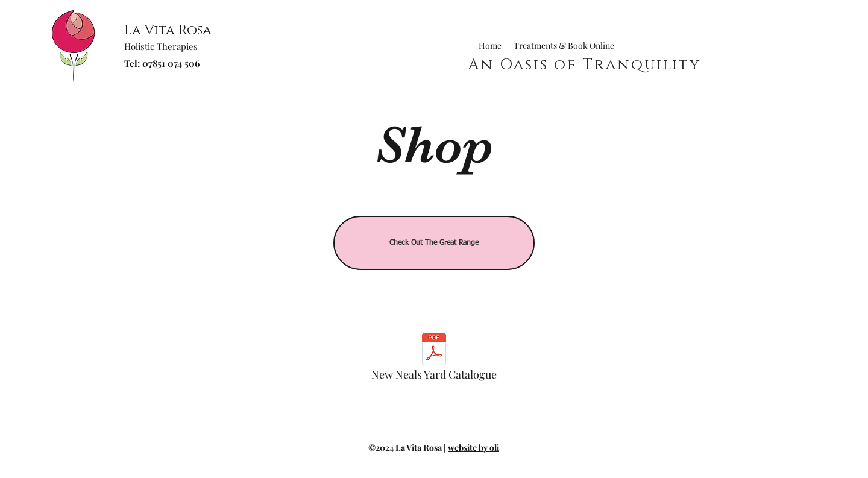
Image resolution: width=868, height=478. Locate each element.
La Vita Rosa (168, 30)
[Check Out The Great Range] (434, 243)
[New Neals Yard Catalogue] (434, 360)
